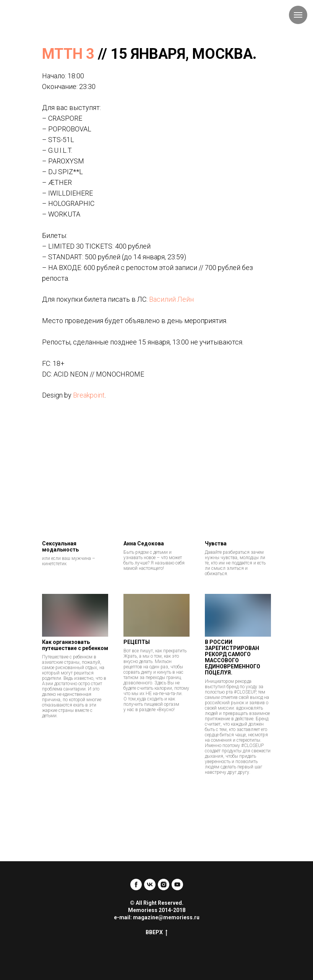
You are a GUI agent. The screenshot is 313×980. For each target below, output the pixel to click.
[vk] (150, 885)
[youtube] (177, 885)
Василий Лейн (171, 299)
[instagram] (164, 885)
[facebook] (136, 885)
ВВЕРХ (156, 933)
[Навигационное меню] (298, 15)
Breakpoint (89, 395)
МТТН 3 (68, 54)
